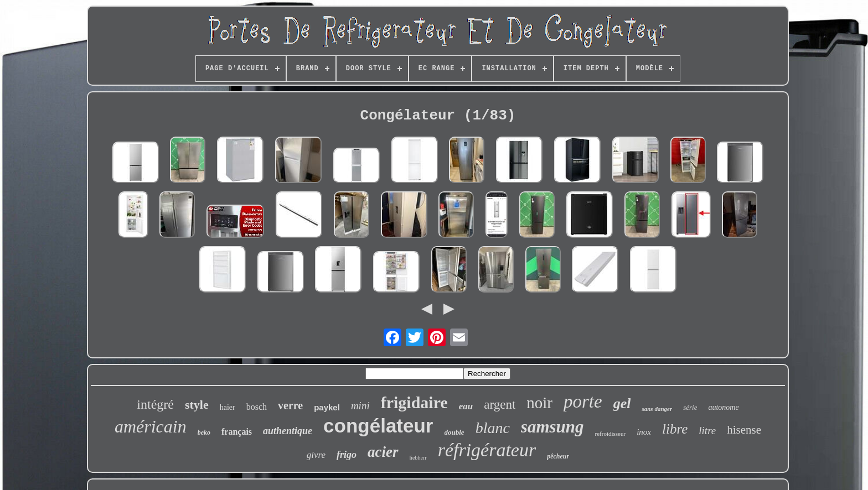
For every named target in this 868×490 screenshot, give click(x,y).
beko (204, 432)
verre (290, 405)
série (690, 407)
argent (500, 405)
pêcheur (558, 456)
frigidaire (414, 402)
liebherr (418, 458)
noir (539, 403)
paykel (327, 407)
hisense (744, 430)
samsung (552, 427)
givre (316, 455)
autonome (723, 407)
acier (383, 452)
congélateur (378, 426)
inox (644, 432)
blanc (493, 428)
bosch (257, 407)
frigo (347, 455)
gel (622, 403)
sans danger (657, 409)
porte (583, 402)
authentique (288, 431)
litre (707, 431)
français (237, 432)
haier (228, 407)
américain (151, 426)
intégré (155, 404)
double (454, 432)
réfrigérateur (487, 450)
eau (466, 406)
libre (675, 429)
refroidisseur (611, 434)
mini (360, 406)
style (197, 405)
